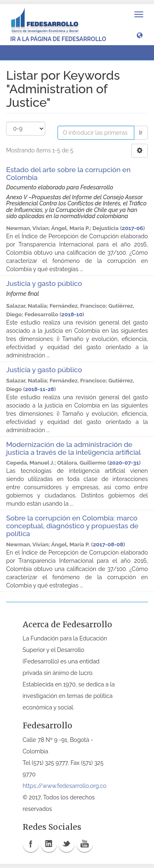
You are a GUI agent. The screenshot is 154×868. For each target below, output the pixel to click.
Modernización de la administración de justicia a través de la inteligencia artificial (73, 448)
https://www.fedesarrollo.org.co (64, 786)
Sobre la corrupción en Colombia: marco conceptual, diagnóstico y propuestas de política (72, 526)
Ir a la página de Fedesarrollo (58, 39)
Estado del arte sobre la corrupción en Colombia (68, 174)
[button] (140, 35)
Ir (141, 133)
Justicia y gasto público (44, 283)
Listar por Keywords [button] (41, 53)
